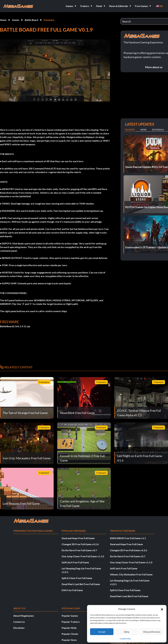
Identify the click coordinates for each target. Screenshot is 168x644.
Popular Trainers (71, 622)
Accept (102, 632)
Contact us (19, 622)
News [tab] (143, 130)
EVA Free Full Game (72, 590)
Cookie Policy (125, 639)
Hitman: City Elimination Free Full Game (131, 574)
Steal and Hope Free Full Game (78, 538)
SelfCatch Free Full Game (75, 562)
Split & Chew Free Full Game (77, 578)
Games (16, 20)
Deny (127, 632)
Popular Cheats (70, 634)
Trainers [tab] (130, 130)
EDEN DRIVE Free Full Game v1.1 (128, 538)
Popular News (69, 640)
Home (3, 20)
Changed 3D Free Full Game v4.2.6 (80, 544)
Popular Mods (69, 628)
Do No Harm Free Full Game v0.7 (79, 550)
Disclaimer (19, 628)
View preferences (152, 632)
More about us (154, 67)
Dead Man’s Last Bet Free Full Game (81, 584)
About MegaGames (24, 616)
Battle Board (31, 20)
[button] (162, 609)
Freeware (49, 20)
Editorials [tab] (158, 130)
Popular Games (70, 616)
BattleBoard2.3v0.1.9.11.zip (15, 326)
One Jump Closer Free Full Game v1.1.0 (83, 556)
